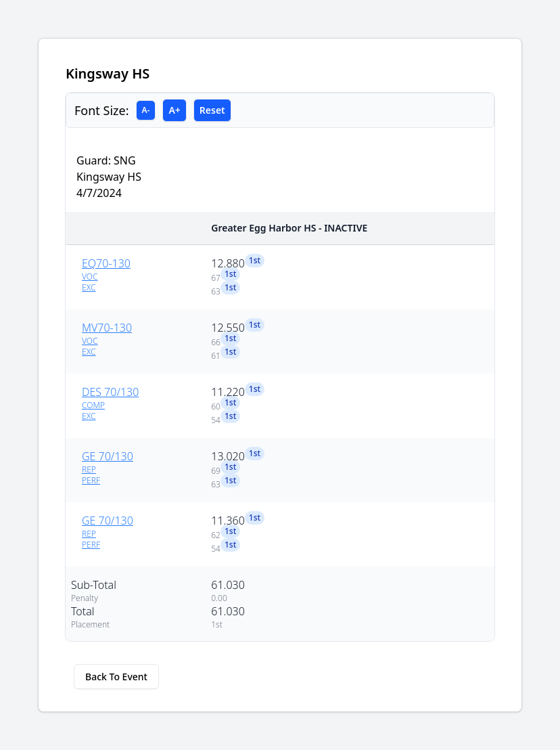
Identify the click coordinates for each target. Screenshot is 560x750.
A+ (174, 110)
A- (146, 110)
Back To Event (116, 677)
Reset (212, 110)
